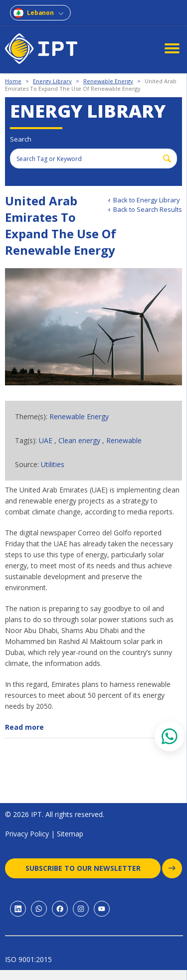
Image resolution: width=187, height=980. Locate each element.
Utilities (53, 464)
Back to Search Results (148, 209)
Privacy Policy (27, 834)
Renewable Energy (108, 81)
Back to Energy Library (147, 200)
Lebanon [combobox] (40, 13)
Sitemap (70, 834)
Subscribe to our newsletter (93, 868)
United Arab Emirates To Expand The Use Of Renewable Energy (91, 85)
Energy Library (52, 81)
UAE (46, 440)
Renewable (124, 440)
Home (13, 81)
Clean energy (79, 440)
